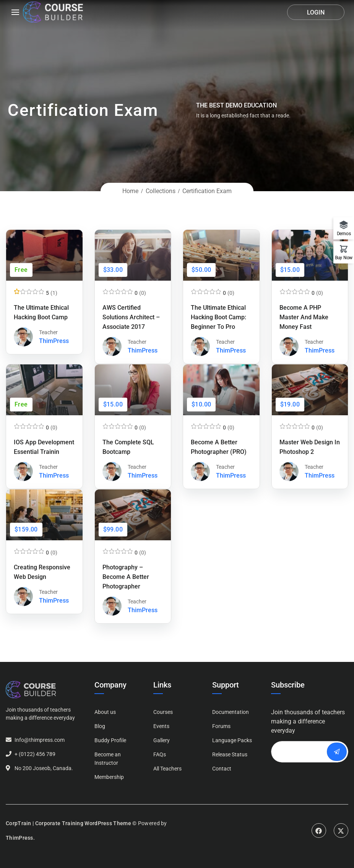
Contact (222, 769)
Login (316, 12)
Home (130, 191)
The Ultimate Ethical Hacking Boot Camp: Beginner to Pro (218, 317)
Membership (109, 777)
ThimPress (54, 341)
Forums (221, 726)
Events (161, 726)
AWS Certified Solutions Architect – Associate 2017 (131, 317)
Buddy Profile (110, 740)
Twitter (341, 831)
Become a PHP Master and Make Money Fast (304, 317)
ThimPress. (20, 838)
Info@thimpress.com (40, 740)
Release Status (230, 754)
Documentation (231, 712)
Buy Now (344, 258)
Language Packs (232, 740)
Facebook (319, 831)
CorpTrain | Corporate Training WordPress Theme (68, 823)
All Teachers (167, 769)
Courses (163, 712)
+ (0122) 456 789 (35, 754)
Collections (161, 191)
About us (105, 712)
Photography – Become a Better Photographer (126, 577)
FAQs (160, 754)
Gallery (162, 740)
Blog (100, 726)
